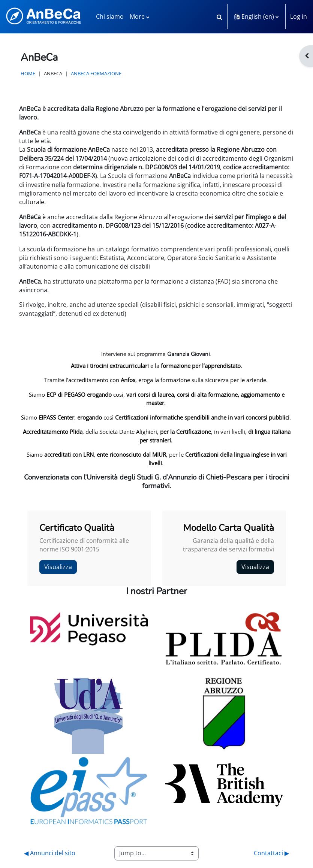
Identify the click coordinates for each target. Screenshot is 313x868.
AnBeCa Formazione (96, 73)
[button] (219, 17)
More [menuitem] (137, 16)
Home (28, 73)
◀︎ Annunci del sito (50, 853)
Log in (299, 16)
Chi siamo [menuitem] (110, 16)
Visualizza (58, 567)
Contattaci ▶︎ (271, 853)
